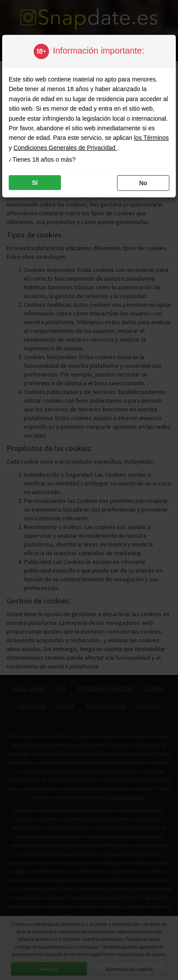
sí (35, 183)
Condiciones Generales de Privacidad (65, 148)
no (143, 183)
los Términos (151, 138)
